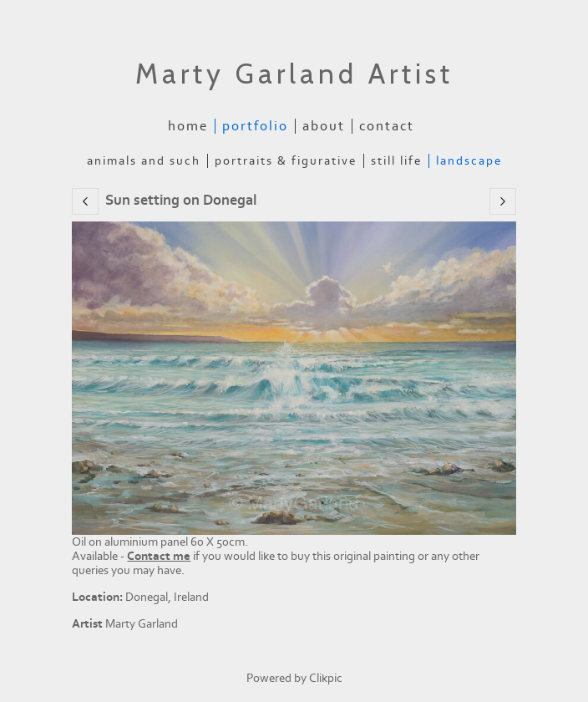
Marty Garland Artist (294, 74)
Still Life (396, 161)
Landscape (469, 161)
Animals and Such (144, 161)
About (324, 126)
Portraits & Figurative (286, 161)
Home (188, 126)
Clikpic (326, 678)
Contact (387, 126)
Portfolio (255, 126)
